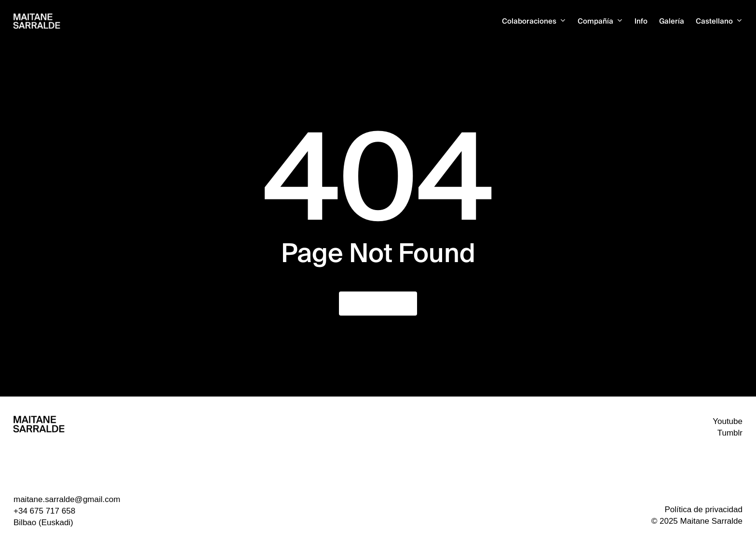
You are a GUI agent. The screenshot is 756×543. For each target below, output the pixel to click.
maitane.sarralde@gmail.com (67, 499)
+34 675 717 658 (44, 511)
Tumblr (730, 433)
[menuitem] (719, 21)
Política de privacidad (703, 510)
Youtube (728, 421)
